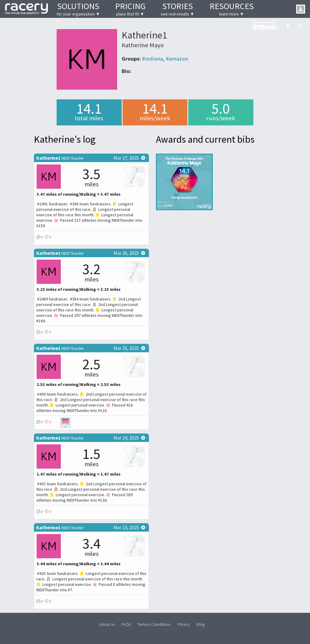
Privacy (184, 624)
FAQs (126, 624)
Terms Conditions (154, 624)
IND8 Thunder (73, 158)
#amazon (177, 59)
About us (107, 624)
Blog (201, 624)
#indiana (152, 59)
